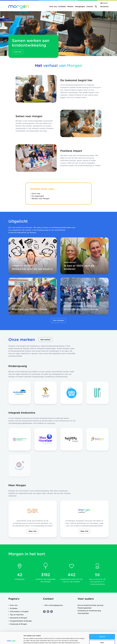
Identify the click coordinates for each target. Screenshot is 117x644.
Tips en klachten (17, 615)
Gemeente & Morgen (19, 618)
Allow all (102, 625)
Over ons (53, 6)
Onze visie (36, 194)
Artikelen (62, 6)
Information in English (19, 612)
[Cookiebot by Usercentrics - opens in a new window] (12, 641)
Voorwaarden (83, 613)
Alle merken (45, 340)
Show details (94, 640)
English (105, 3)
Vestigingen (80, 6)
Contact (90, 6)
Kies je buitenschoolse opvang (90, 605)
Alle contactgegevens (54, 605)
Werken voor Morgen (41, 199)
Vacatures (104, 6)
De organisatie (38, 196)
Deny (102, 631)
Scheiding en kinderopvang (89, 611)
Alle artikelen (58, 320)
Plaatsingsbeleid (84, 608)
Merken (70, 6)
